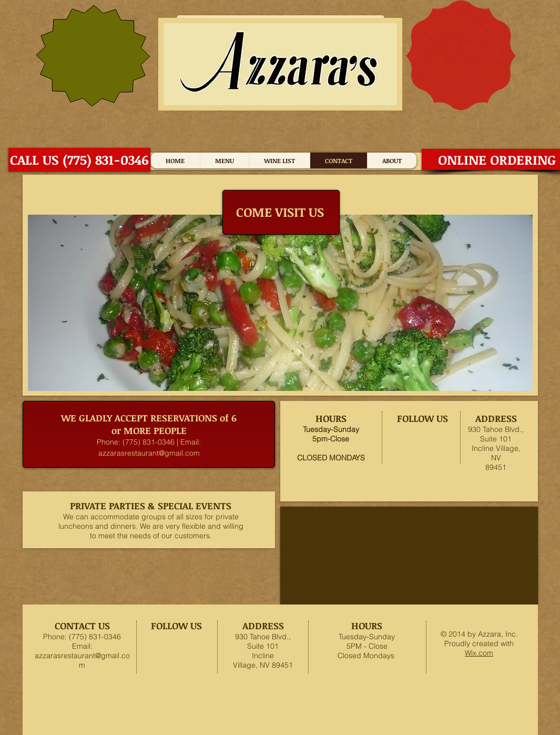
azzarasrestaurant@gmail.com (149, 453)
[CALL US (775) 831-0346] (79, 160)
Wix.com (479, 653)
